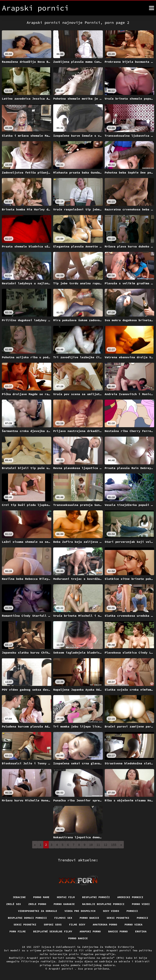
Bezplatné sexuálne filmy (53, 931)
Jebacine (19, 897)
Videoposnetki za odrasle (38, 911)
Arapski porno (90, 931)
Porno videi (141, 904)
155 (114, 845)
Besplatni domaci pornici (27, 918)
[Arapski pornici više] (152, 8)
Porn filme (18, 931)
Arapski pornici (62, 969)
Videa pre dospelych (80, 911)
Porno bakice (89, 918)
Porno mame (41, 897)
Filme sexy (77, 925)
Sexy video (111, 911)
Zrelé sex (13, 904)
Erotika (141, 931)
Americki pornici (130, 897)
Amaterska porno (105, 925)
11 (98, 845)
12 (106, 845)
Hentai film (66, 897)
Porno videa (134, 925)
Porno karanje (64, 904)
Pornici (132, 911)
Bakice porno (118, 931)
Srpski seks (53, 925)
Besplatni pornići (96, 897)
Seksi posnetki (118, 918)
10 (91, 845)
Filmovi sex (63, 918)
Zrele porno (37, 904)
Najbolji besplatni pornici (103, 904)
